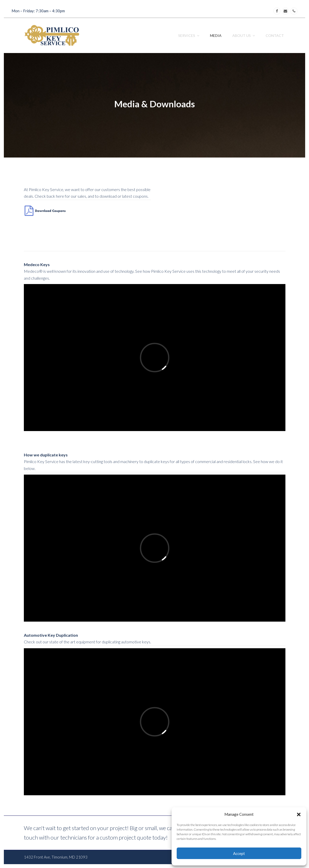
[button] (299, 814)
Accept (239, 853)
